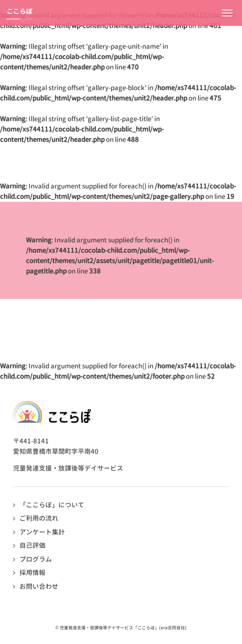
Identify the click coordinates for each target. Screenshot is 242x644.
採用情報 (32, 573)
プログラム (36, 559)
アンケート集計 (42, 532)
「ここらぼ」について (52, 505)
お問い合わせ (39, 586)
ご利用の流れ (39, 518)
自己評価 (32, 545)
